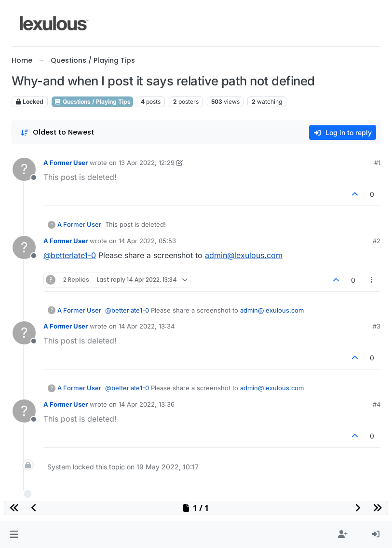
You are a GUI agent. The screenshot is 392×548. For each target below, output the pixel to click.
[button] (14, 534)
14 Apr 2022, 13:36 (147, 404)
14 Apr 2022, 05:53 (147, 241)
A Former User (66, 163)
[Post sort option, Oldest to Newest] (57, 132)
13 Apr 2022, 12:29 (147, 163)
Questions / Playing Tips (92, 102)
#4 (377, 404)
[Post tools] (372, 280)
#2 (377, 241)
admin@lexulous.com (244, 255)
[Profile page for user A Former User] (24, 169)
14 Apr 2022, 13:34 (147, 326)
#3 (377, 326)
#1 (377, 163)
